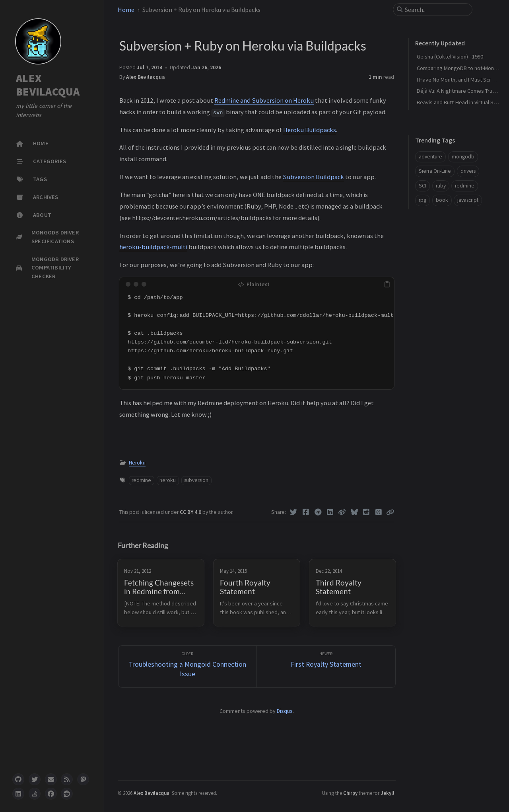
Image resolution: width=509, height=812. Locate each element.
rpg (423, 200)
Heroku (137, 463)
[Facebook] (306, 512)
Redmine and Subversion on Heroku (264, 100)
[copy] (387, 284)
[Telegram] (318, 512)
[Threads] (379, 512)
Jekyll (388, 793)
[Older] (188, 667)
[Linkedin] (330, 512)
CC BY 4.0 (191, 512)
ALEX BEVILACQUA (48, 85)
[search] (436, 10)
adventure (430, 157)
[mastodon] (83, 779)
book (442, 200)
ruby (441, 186)
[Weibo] (342, 512)
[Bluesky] (355, 512)
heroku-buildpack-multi (153, 247)
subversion (196, 480)
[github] (18, 779)
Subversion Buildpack (313, 177)
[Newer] (326, 667)
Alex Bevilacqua (146, 77)
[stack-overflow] (35, 794)
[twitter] (35, 779)
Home (126, 10)
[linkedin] (18, 794)
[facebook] (51, 794)
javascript (468, 200)
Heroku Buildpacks (310, 130)
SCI (423, 186)
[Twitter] (294, 512)
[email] (51, 779)
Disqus (285, 711)
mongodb (463, 157)
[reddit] (67, 794)
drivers (468, 171)
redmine (141, 480)
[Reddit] (366, 512)
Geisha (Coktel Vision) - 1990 (450, 57)
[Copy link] (390, 512)
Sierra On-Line (435, 171)
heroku (168, 480)
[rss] (67, 779)
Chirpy (350, 793)
